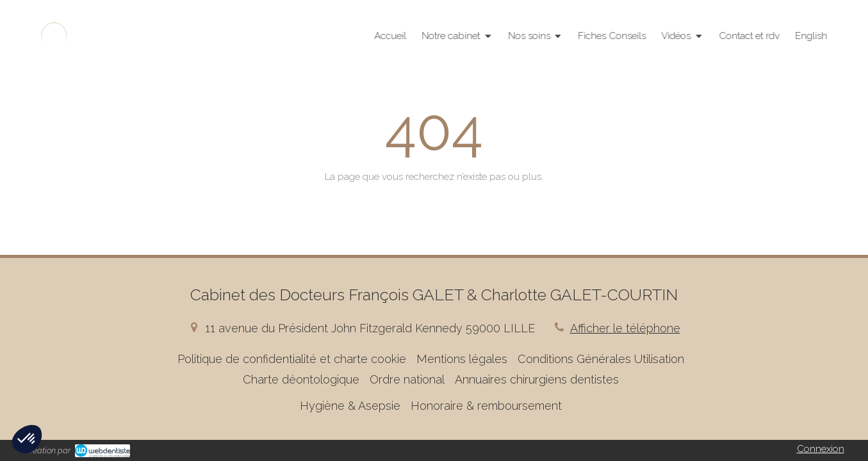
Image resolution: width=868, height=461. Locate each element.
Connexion (821, 449)
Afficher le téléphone (625, 328)
